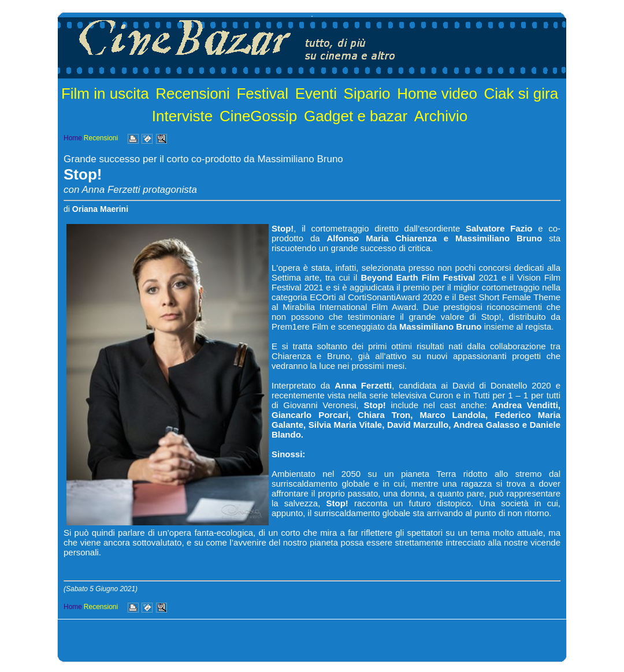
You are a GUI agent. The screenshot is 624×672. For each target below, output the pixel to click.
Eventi (316, 94)
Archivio (441, 116)
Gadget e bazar (356, 116)
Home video (437, 94)
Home (73, 138)
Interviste (183, 116)
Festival (262, 94)
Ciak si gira (521, 94)
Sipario (367, 94)
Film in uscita (105, 94)
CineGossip (258, 116)
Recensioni (193, 94)
